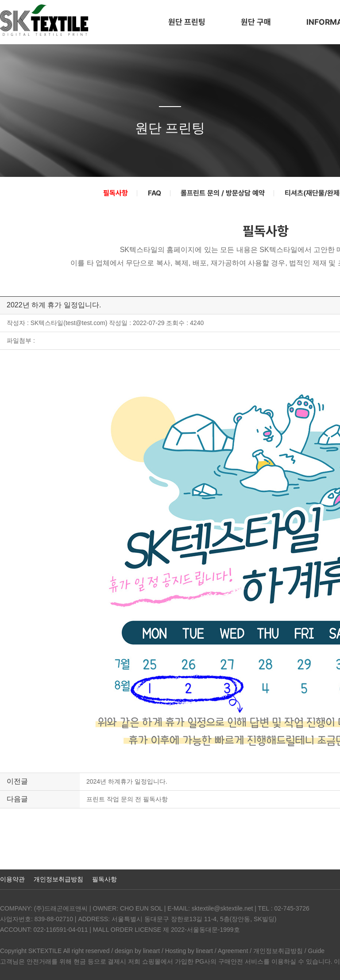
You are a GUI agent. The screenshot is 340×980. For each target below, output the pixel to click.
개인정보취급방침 (58, 879)
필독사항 (116, 193)
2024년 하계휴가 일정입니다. (127, 781)
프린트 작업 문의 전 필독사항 (127, 799)
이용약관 (12, 879)
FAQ (155, 193)
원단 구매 (256, 22)
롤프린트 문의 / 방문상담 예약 (223, 193)
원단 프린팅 (187, 22)
